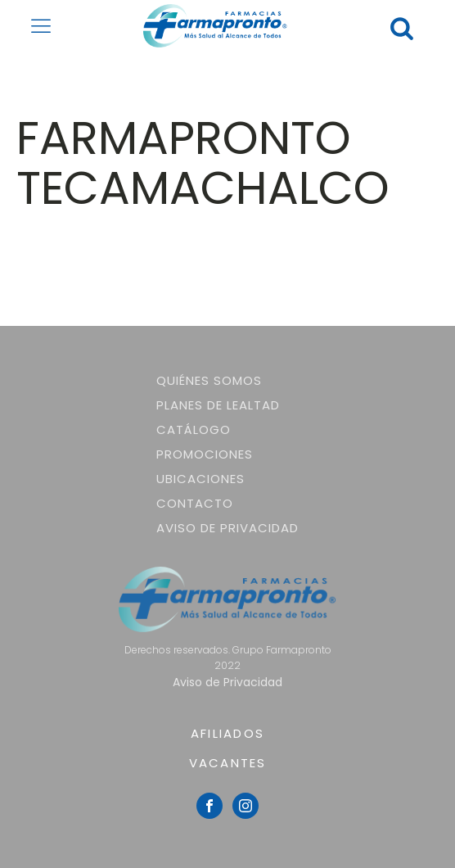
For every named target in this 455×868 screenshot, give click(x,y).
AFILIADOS (227, 733)
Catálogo (194, 429)
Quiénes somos (209, 380)
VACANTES (228, 763)
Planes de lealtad (218, 405)
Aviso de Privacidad (227, 528)
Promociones (205, 454)
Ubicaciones (200, 479)
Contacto (195, 503)
